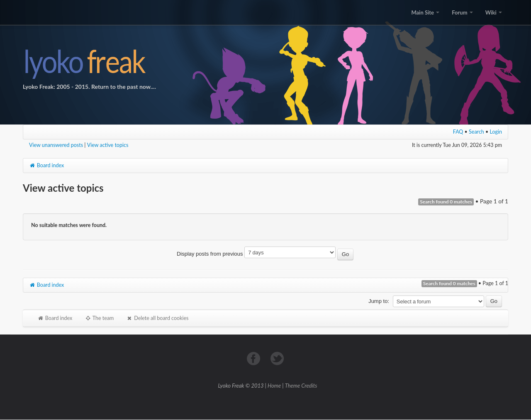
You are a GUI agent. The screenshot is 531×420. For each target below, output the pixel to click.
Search (476, 132)
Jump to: (379, 301)
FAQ (458, 132)
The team (99, 318)
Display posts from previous (265, 254)
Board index (46, 165)
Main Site (425, 12)
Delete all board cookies (157, 318)
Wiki (494, 12)
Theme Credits (301, 386)
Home (274, 386)
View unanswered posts (56, 145)
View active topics (108, 145)
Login (496, 132)
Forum (462, 12)
